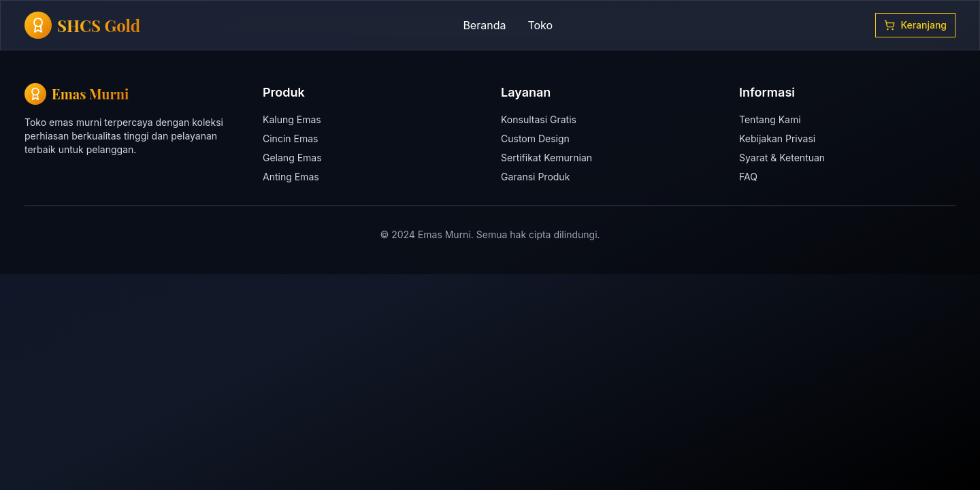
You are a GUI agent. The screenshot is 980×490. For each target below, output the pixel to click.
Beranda (484, 25)
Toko (540, 25)
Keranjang (915, 25)
